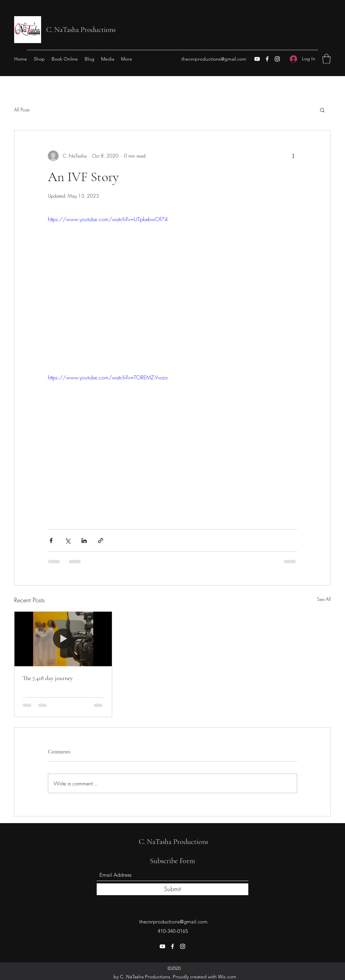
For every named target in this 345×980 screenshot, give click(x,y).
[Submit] (172, 889)
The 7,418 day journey (48, 678)
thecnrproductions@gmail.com (214, 59)
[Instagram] (277, 59)
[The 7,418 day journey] (63, 639)
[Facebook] (267, 59)
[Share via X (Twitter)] (68, 540)
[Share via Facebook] (51, 540)
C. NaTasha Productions (81, 30)
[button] (326, 59)
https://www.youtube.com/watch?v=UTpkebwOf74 (108, 219)
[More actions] (293, 156)
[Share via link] (101, 540)
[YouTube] (257, 59)
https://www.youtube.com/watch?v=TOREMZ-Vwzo (108, 377)
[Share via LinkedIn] (84, 540)
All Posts (22, 110)
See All (324, 599)
